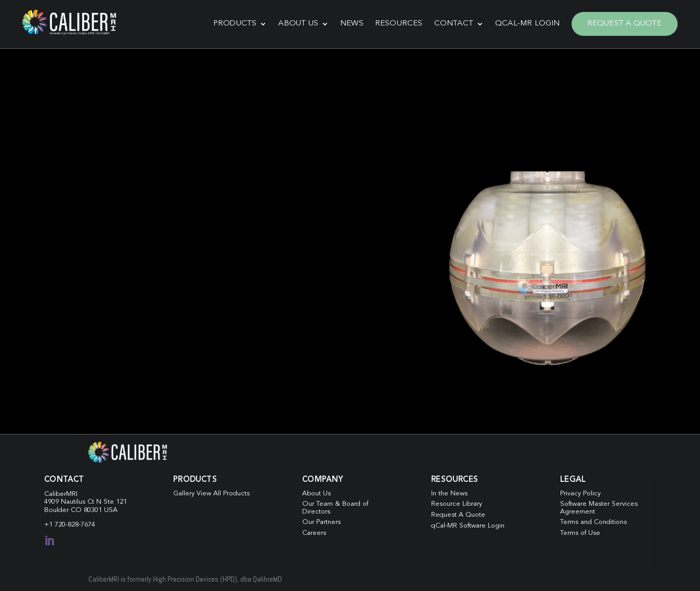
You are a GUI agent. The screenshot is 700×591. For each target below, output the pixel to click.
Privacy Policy (581, 491)
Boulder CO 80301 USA (81, 508)
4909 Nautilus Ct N (74, 499)
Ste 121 (115, 499)
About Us (295, 23)
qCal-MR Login (524, 23)
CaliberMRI (61, 491)
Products (231, 23)
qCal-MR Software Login (468, 523)
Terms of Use (580, 530)
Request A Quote (621, 23)
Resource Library (457, 502)
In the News (449, 491)
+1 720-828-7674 (70, 523)
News (348, 23)
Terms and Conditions (594, 520)
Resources (395, 23)
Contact (450, 23)
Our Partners (321, 520)
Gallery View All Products (212, 491)
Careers (314, 530)
